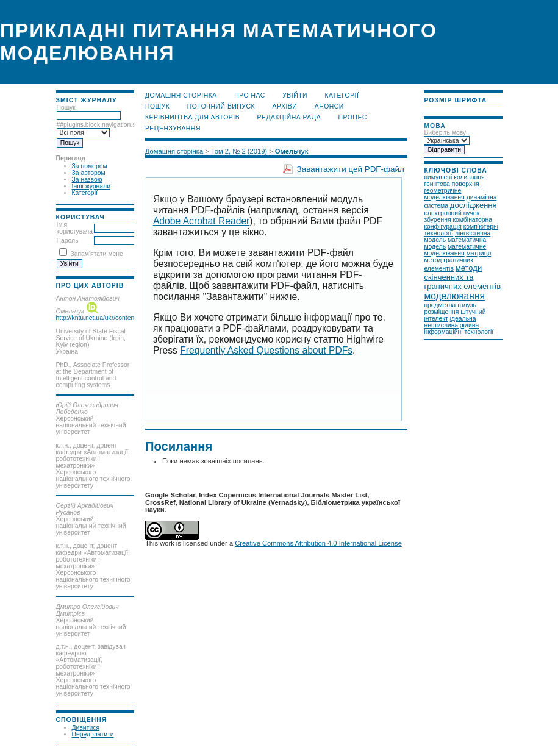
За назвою (87, 180)
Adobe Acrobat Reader (201, 221)
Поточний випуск (221, 106)
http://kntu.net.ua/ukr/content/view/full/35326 (118, 318)
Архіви (285, 106)
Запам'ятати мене (96, 254)
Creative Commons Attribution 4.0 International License (318, 543)
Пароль (68, 241)
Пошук (157, 106)
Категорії (85, 193)
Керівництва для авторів (192, 117)
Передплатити (93, 734)
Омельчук (292, 151)
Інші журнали (91, 186)
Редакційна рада (289, 117)
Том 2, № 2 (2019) (239, 151)
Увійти (295, 95)
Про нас (250, 95)
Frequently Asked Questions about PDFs (266, 350)
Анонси (329, 106)
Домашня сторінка (181, 95)
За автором (89, 173)
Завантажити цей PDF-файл (351, 169)
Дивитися (86, 728)
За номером (90, 166)
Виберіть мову (445, 133)
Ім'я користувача (75, 228)
